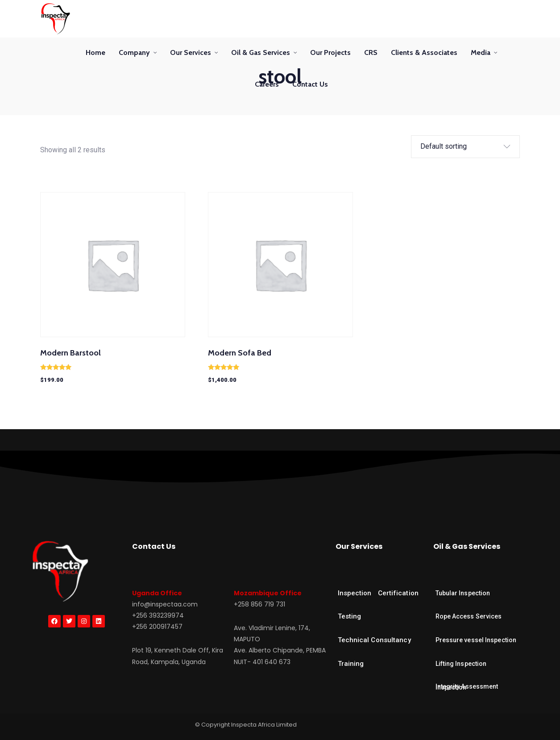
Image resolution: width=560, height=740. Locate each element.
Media (481, 52)
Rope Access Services (469, 616)
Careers (267, 84)
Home (95, 52)
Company (134, 52)
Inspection (355, 593)
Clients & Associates (424, 52)
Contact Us (310, 84)
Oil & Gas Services (261, 52)
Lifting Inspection (461, 664)
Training (351, 664)
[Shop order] (459, 147)
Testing (350, 616)
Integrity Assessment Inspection (467, 687)
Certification (398, 593)
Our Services (191, 52)
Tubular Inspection (463, 593)
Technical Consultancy (374, 640)
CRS (371, 52)
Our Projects (330, 52)
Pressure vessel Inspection (476, 640)
